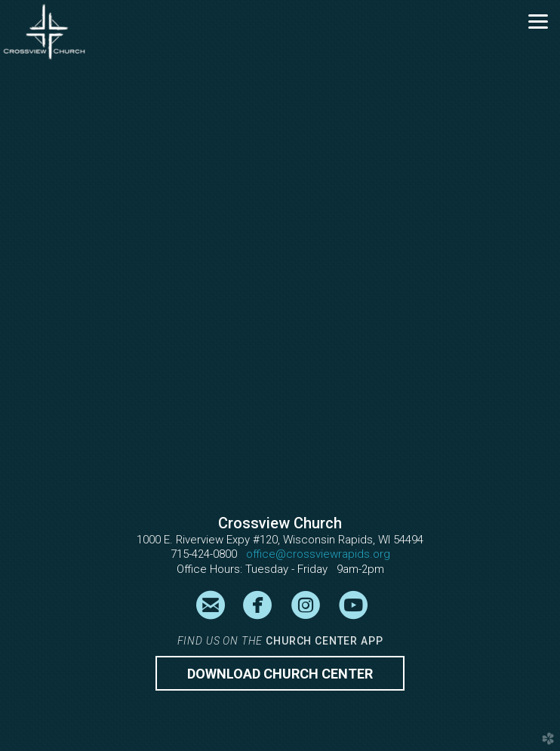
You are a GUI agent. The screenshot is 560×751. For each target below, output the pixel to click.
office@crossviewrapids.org (318, 554)
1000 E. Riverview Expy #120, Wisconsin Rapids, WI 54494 (280, 540)
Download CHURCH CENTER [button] (280, 674)
